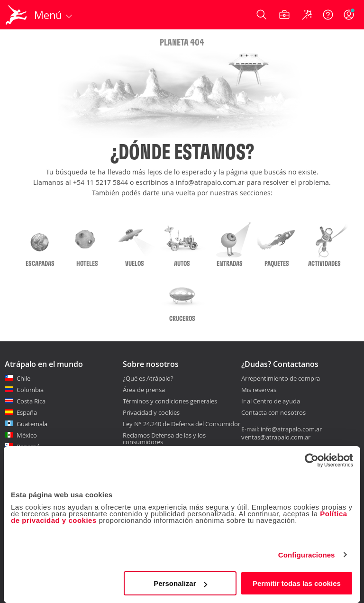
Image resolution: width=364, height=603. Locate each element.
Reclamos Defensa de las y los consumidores (164, 439)
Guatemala (32, 424)
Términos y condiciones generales (170, 401)
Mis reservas (259, 390)
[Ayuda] (328, 15)
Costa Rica (31, 401)
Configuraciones (307, 555)
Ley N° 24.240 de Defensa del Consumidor (182, 424)
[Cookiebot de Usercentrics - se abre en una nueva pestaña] (312, 460)
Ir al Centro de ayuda (271, 402)
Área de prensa (144, 390)
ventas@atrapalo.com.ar (276, 437)
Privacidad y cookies (151, 412)
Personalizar (180, 583)
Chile (23, 378)
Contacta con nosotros (273, 413)
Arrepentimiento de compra (281, 379)
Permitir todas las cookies (297, 583)
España (27, 412)
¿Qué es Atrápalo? (148, 378)
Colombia (30, 390)
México (27, 435)
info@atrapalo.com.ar (291, 429)
